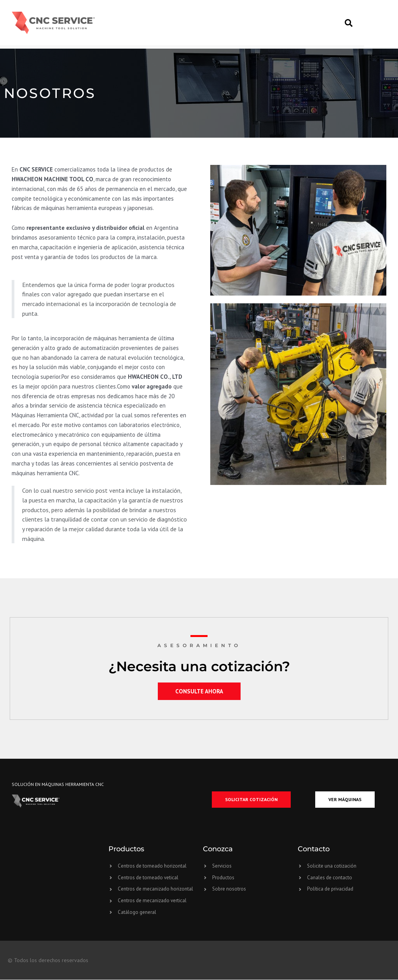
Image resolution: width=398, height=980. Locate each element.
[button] (366, 24)
